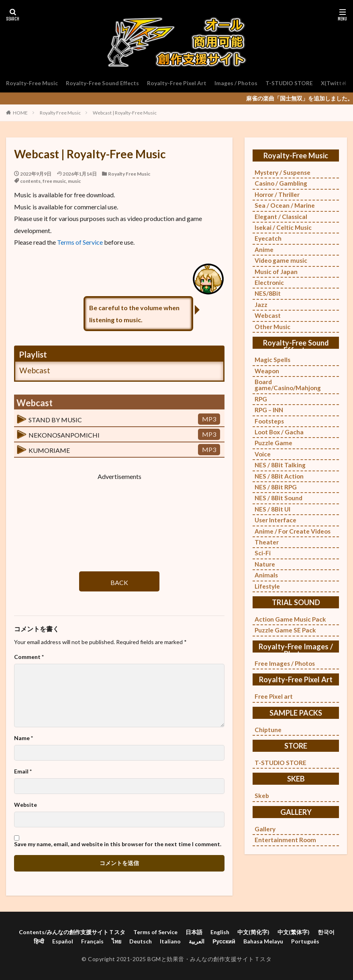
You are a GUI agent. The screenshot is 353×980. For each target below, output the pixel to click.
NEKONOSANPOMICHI (64, 435)
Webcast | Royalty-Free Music (125, 113)
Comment (29, 657)
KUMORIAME (49, 450)
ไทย (116, 941)
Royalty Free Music (60, 113)
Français (92, 941)
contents (30, 181)
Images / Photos (236, 83)
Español (63, 941)
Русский (224, 941)
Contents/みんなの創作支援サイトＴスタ (72, 932)
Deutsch (141, 941)
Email (23, 771)
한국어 (326, 932)
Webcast (35, 370)
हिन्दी (39, 941)
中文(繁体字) (294, 932)
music (74, 181)
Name (23, 738)
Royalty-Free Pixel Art (177, 83)
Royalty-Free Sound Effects (102, 83)
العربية (197, 941)
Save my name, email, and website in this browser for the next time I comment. (118, 844)
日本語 (194, 932)
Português (305, 941)
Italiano (170, 941)
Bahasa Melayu (263, 941)
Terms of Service (80, 242)
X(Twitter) (336, 83)
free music (54, 181)
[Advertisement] (119, 519)
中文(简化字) (253, 932)
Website (26, 805)
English (220, 932)
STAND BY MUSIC (55, 420)
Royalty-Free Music (32, 83)
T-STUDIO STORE (290, 83)
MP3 (209, 419)
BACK (119, 582)
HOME (20, 113)
